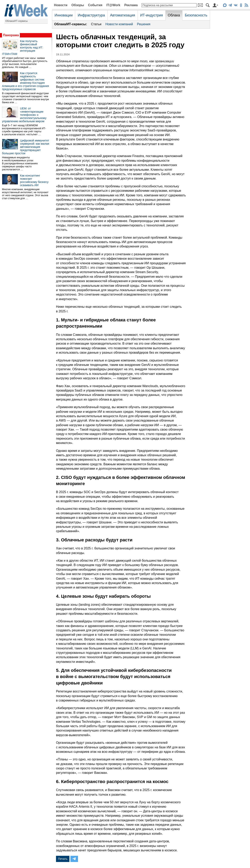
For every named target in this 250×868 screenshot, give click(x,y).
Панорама (11, 35)
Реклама (131, 5)
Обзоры (78, 5)
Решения (144, 24)
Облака (174, 15)
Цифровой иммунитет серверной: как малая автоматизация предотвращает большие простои (26, 147)
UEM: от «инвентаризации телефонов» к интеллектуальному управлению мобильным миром (24, 115)
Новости (61, 5)
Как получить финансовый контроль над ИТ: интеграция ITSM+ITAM (23, 47)
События (95, 5)
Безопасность (196, 15)
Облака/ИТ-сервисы (17, 21)
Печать (63, 859)
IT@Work (113, 5)
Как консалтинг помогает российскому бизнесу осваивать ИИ (34, 180)
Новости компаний (119, 24)
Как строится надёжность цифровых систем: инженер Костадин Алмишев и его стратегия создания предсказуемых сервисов (25, 81)
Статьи (96, 24)
